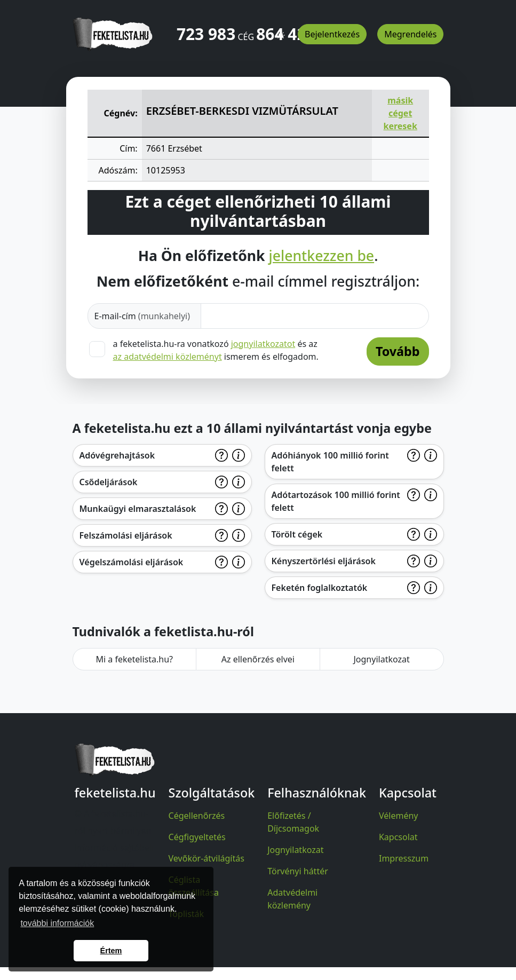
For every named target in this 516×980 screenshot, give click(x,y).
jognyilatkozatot (263, 344)
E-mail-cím (142, 316)
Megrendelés (410, 34)
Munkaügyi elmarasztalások (138, 509)
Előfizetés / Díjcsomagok (293, 822)
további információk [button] (57, 923)
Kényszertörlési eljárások (324, 561)
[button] (281, 30)
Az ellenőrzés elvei (258, 659)
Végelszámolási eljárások (132, 562)
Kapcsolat (398, 837)
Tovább (398, 351)
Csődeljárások (109, 482)
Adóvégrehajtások (117, 455)
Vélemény (399, 816)
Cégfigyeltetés (197, 837)
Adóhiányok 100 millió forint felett (330, 462)
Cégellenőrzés (197, 816)
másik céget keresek (400, 113)
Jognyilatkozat (381, 659)
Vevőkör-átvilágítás (207, 858)
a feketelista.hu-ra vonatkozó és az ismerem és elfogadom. (216, 350)
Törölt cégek (297, 534)
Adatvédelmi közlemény (292, 899)
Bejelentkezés (332, 34)
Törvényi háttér (298, 871)
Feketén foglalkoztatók (320, 588)
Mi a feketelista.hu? (134, 659)
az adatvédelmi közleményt (168, 357)
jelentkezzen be (322, 256)
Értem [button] (111, 951)
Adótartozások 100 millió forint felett (336, 501)
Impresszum (404, 858)
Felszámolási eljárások (126, 535)
